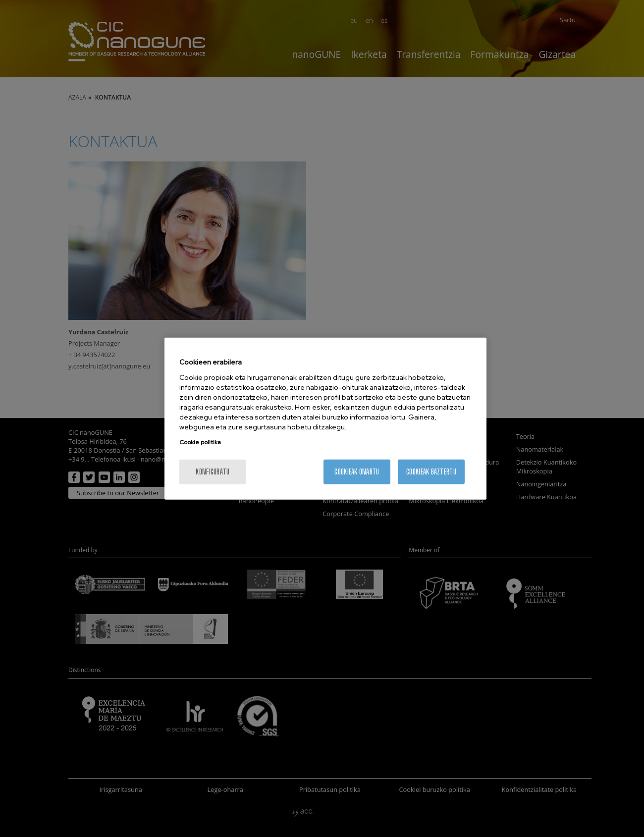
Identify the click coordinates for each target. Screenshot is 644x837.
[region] (325, 419)
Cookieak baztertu (431, 471)
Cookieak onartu (357, 471)
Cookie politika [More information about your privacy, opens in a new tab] (200, 442)
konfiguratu (213, 471)
